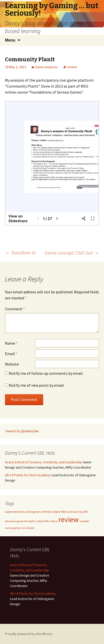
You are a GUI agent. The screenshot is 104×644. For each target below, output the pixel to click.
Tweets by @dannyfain (22, 431)
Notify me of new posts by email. (37, 385)
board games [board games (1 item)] (33, 512)
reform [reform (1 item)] (54, 521)
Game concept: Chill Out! (72, 253)
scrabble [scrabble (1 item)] (84, 521)
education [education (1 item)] (10, 521)
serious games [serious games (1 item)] (13, 528)
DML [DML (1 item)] (86, 512)
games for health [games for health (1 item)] (26, 521)
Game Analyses (46, 67)
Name (11, 343)
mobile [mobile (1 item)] (40, 521)
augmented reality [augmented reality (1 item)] (15, 512)
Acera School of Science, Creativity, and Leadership (43, 462)
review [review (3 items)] (69, 519)
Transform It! (20, 253)
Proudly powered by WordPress (29, 634)
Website (12, 364)
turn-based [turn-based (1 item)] (28, 528)
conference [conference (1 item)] (47, 512)
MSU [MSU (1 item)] (47, 521)
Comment (15, 309)
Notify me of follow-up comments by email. (46, 373)
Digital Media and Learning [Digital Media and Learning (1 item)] (68, 512)
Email (11, 354)
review (72, 67)
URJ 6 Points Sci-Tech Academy (28, 475)
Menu (10, 40)
